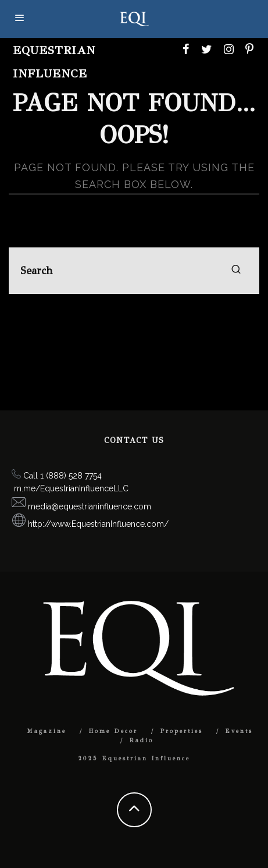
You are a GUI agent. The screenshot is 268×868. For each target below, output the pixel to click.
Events (239, 731)
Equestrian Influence (54, 62)
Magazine (47, 731)
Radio (142, 741)
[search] (236, 271)
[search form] (134, 271)
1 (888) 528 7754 (71, 476)
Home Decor (113, 731)
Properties (182, 731)
